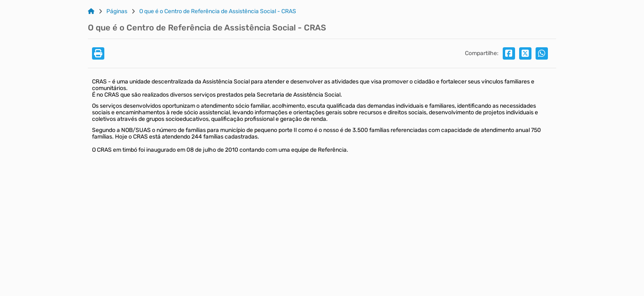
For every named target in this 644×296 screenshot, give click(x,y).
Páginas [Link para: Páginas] (117, 12)
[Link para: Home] (91, 12)
